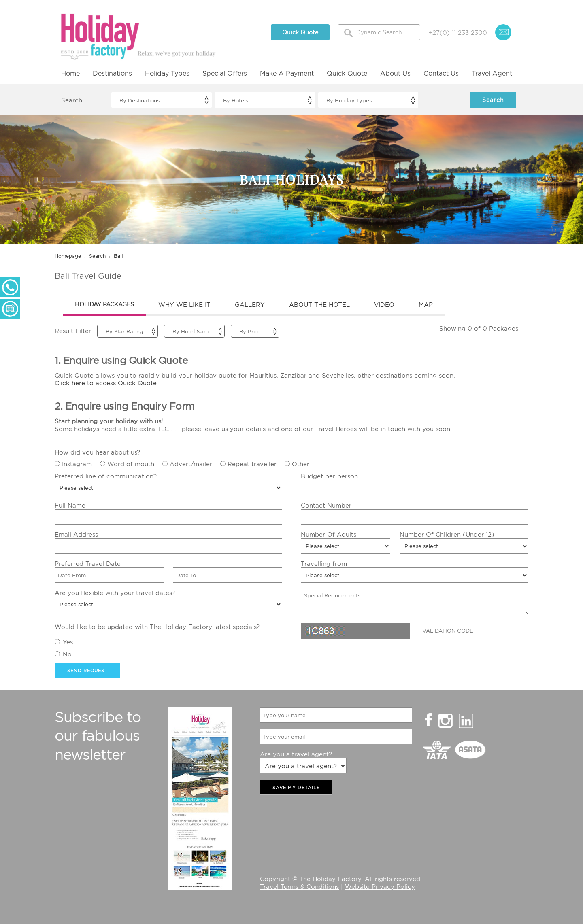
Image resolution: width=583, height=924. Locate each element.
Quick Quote (300, 32)
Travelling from (324, 563)
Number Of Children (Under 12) (447, 534)
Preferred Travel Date (88, 563)
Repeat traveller (252, 464)
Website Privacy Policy (380, 886)
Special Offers (225, 73)
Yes (68, 642)
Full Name (70, 505)
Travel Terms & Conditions (299, 886)
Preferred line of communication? (106, 476)
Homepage (68, 256)
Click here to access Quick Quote (106, 383)
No (67, 654)
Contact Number (326, 505)
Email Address (76, 534)
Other (301, 464)
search (97, 256)
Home (70, 73)
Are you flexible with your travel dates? (115, 593)
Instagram (77, 464)
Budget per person (329, 476)
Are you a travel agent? (296, 754)
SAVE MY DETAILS (296, 788)
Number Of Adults (329, 534)
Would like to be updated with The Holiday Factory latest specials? (157, 627)
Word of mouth (131, 464)
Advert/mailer (191, 464)
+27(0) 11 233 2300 (458, 32)
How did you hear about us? (97, 452)
